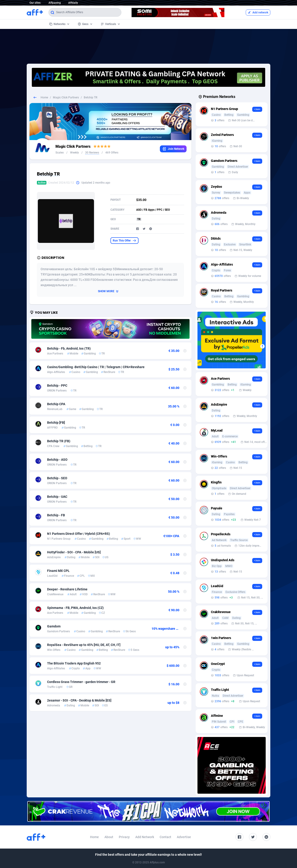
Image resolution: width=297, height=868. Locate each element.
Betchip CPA (56, 404)
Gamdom (54, 626)
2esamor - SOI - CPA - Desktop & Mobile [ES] (79, 700)
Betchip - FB (56, 515)
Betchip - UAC (57, 497)
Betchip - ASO (57, 460)
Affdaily (73, 3)
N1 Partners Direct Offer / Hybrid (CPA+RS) (79, 534)
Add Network (145, 837)
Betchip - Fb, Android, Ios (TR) (69, 348)
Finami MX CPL (58, 571)
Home (44, 97)
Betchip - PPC (57, 385)
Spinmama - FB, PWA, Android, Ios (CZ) (75, 608)
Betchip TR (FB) (59, 441)
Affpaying (55, 3)
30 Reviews (92, 153)
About (109, 837)
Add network (258, 13)
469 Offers (112, 153)
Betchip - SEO (57, 478)
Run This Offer (124, 241)
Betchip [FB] (56, 423)
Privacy (124, 837)
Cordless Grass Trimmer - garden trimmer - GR (81, 682)
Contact (165, 837)
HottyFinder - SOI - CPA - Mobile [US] (74, 552)
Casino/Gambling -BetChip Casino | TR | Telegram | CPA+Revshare (96, 367)
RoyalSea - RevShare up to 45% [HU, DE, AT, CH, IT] (84, 645)
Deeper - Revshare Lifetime (67, 589)
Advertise (184, 837)
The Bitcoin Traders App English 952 (74, 663)
